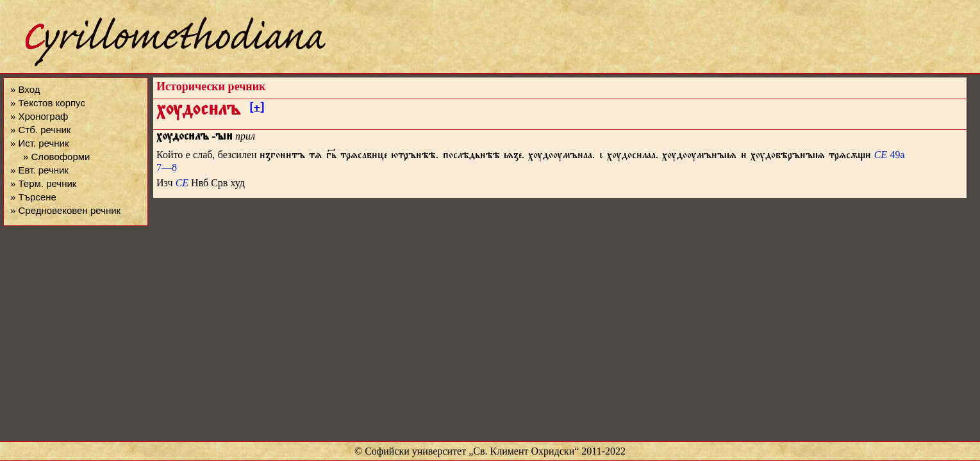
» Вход (25, 89)
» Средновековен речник (65, 210)
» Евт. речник (39, 170)
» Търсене (33, 197)
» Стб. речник (40, 130)
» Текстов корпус (48, 103)
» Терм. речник (43, 183)
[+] (257, 109)
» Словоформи (56, 157)
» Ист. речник (40, 143)
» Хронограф (39, 116)
